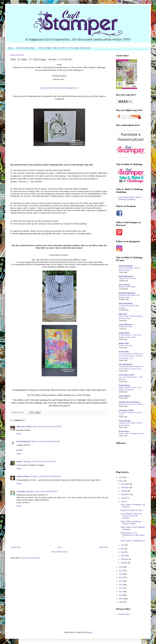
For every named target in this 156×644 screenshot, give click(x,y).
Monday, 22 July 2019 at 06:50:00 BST (42, 491)
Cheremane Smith (126, 375)
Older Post (103, 547)
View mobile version (59, 552)
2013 (121, 585)
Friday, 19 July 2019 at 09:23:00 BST (47, 427)
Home (10, 48)
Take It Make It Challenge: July (133, 541)
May (123, 549)
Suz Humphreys (126, 364)
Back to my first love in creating (131, 404)
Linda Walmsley (126, 325)
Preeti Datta (124, 352)
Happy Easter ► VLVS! (128, 278)
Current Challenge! (26, 48)
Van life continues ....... (127, 327)
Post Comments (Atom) (31, 558)
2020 (121, 477)
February (125, 559)
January (124, 563)
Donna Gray (124, 431)
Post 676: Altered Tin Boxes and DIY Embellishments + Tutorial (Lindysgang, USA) (131, 356)
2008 (121, 602)
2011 (121, 592)
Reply (19, 434)
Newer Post (16, 547)
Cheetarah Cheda (126, 410)
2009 (121, 599)
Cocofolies (21, 491)
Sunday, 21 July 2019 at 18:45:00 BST (46, 476)
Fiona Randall (125, 421)
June (123, 545)
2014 (121, 581)
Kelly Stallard (124, 396)
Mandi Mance (124, 385)
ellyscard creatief (24, 427)
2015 (121, 578)
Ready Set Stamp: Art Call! (131, 510)
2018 (121, 567)
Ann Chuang (124, 285)
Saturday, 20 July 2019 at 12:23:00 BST (40, 462)
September (126, 494)
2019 (121, 481)
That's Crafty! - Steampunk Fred (131, 433)
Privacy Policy (124, 614)
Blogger (89, 632)
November (125, 487)
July (123, 501)
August (124, 498)
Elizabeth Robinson (127, 293)
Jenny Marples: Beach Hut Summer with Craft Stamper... (131, 516)
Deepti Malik (124, 333)
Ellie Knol (123, 314)
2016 (121, 574)
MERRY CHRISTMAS (127, 287)
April (123, 552)
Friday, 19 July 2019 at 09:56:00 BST (45, 441)
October (124, 491)
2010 (121, 595)
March (124, 556)
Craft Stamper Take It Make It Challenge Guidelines (64, 48)
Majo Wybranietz (126, 276)
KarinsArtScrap (23, 441)
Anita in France (23, 476)
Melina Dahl (124, 343)
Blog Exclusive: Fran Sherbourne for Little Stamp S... (133, 535)
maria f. (20, 462)
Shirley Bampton (126, 266)
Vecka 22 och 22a (126, 346)
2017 (121, 571)
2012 (121, 588)
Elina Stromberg (126, 303)
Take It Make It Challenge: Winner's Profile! (131, 523)
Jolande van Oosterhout (129, 402)
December (125, 484)
